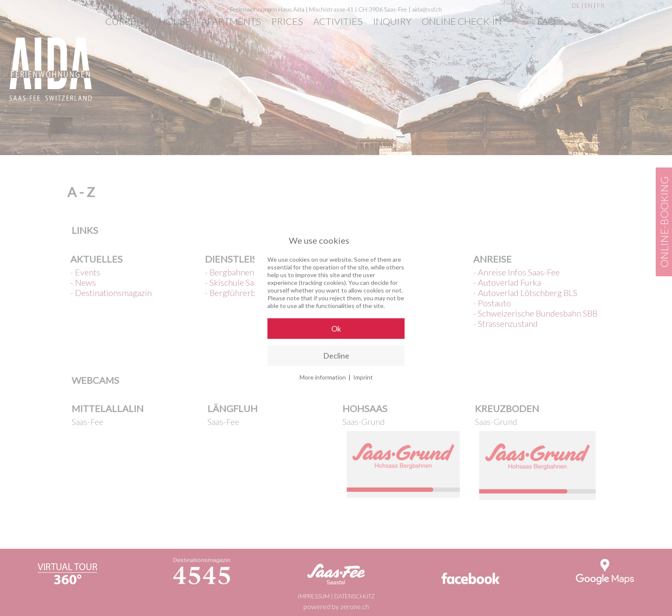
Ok (336, 329)
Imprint (363, 377)
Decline (336, 356)
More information (323, 377)
